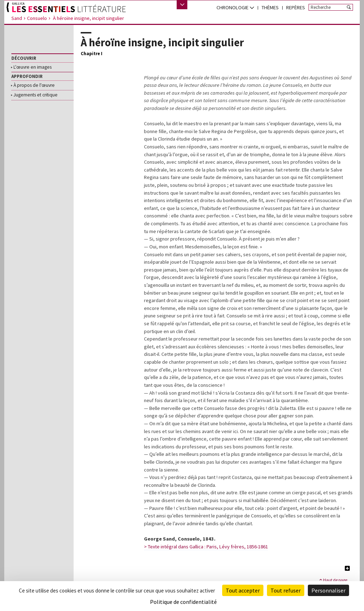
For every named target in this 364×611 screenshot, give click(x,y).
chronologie (235, 7)
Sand (17, 18)
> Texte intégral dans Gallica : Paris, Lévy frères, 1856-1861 (206, 547)
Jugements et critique (36, 95)
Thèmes (270, 7)
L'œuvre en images (33, 67)
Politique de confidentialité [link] (183, 602)
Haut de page (333, 580)
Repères (296, 7)
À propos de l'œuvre (34, 85)
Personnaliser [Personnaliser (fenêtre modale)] (328, 590)
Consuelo (37, 18)
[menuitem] (235, 8)
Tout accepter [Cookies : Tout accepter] (243, 590)
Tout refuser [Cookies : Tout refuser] (286, 590)
